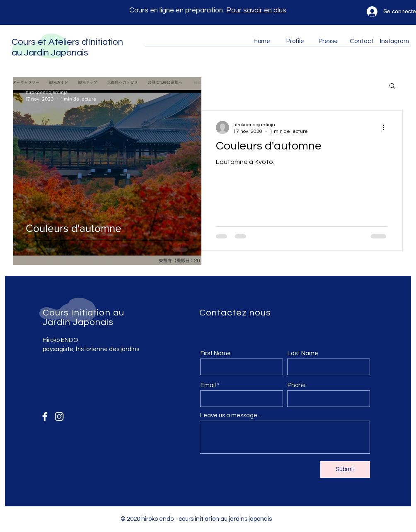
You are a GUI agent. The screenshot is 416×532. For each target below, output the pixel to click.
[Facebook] (45, 416)
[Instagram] (59, 416)
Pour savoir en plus (256, 10)
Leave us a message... (231, 415)
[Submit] (345, 469)
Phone (297, 385)
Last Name (303, 353)
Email (208, 385)
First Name (216, 353)
